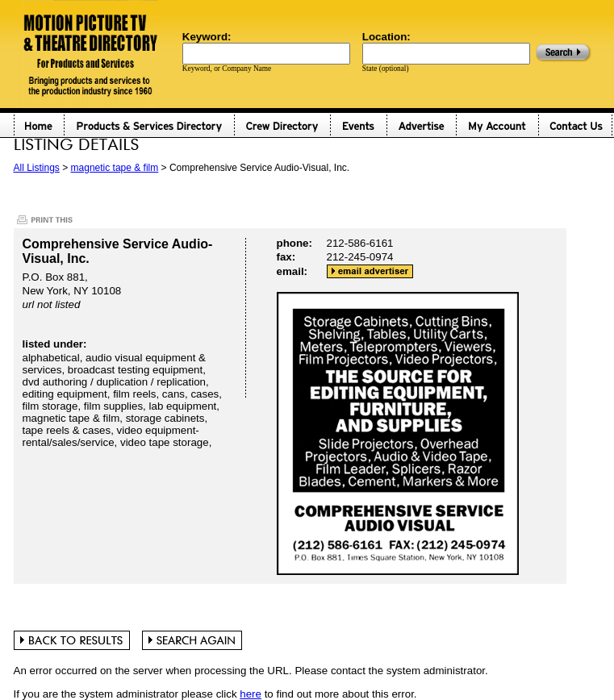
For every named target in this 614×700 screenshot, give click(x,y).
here (251, 694)
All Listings (37, 168)
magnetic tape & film (115, 168)
